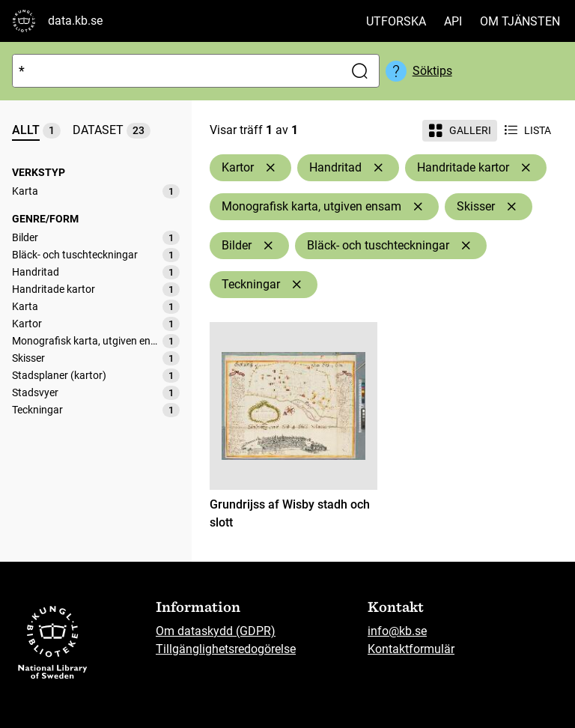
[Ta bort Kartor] (270, 168)
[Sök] (175, 71)
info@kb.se (397, 631)
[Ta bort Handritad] (378, 168)
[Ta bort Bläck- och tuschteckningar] (466, 246)
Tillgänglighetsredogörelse (226, 649)
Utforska (396, 21)
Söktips (432, 71)
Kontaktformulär (411, 649)
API (453, 21)
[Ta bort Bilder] (268, 246)
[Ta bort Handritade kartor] (526, 168)
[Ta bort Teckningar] (296, 285)
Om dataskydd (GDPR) (216, 631)
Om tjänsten (520, 21)
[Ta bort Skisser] (511, 207)
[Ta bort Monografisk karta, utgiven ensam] (418, 207)
